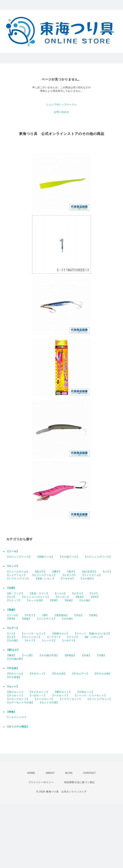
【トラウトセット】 (70, 699)
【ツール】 (13, 615)
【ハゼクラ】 (69, 641)
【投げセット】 (15, 692)
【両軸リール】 (45, 557)
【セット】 (13, 686)
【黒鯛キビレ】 (60, 634)
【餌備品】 (70, 655)
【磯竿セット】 (63, 692)
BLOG (69, 773)
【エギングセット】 (18, 699)
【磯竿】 (56, 572)
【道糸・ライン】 (39, 593)
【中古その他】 (103, 674)
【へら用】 (27, 655)
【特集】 (11, 712)
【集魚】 (80, 597)
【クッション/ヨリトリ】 (35, 597)
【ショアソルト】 (16, 575)
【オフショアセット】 (99, 699)
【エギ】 (11, 637)
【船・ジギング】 (94, 637)
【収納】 (69, 600)
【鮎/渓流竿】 (89, 572)
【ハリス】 (60, 593)
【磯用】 (11, 655)
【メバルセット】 (44, 699)
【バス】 (107, 572)
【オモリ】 (78, 593)
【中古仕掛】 (59, 674)
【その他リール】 (69, 557)
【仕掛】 (11, 588)
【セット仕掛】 (35, 600)
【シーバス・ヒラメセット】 (90, 695)
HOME (31, 773)
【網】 (45, 615)
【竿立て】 (30, 615)
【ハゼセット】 (38, 695)
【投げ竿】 (40, 572)
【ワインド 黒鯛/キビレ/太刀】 (92, 634)
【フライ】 (73, 637)
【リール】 (13, 551)
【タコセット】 (15, 695)
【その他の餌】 (15, 659)
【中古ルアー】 (80, 674)
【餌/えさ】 (13, 650)
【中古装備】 (14, 677)
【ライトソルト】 (31, 637)
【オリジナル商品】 (18, 727)
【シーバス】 (49, 641)
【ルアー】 (13, 628)
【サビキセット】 (39, 692)
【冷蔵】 (101, 655)
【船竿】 (71, 572)
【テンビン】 (62, 597)
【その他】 (85, 600)
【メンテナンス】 (46, 619)
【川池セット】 (85, 692)
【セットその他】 (49, 702)
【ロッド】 (13, 566)
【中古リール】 (15, 674)
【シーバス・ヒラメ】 (34, 634)
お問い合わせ (61, 112)
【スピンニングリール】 (98, 557)
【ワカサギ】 (67, 579)
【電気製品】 (61, 615)
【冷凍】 (86, 655)
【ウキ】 (94, 593)
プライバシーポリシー (41, 782)
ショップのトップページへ (61, 105)
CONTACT (89, 773)
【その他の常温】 (49, 655)
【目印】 (95, 597)
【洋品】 (78, 615)
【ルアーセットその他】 (20, 702)
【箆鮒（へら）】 (45, 579)
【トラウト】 (54, 637)
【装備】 (11, 610)
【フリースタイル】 (18, 572)
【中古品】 (13, 668)
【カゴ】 (11, 597)
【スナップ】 (14, 600)
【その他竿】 (87, 579)
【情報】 (26, 619)
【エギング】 (69, 575)
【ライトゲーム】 (92, 575)
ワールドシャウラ (16, 717)
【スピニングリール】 (19, 557)
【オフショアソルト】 (44, 575)
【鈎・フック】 (15, 593)
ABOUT (50, 773)
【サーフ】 (30, 641)
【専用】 (54, 600)
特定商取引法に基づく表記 (79, 782)
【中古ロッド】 (38, 674)
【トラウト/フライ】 (18, 579)
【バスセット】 (60, 695)
